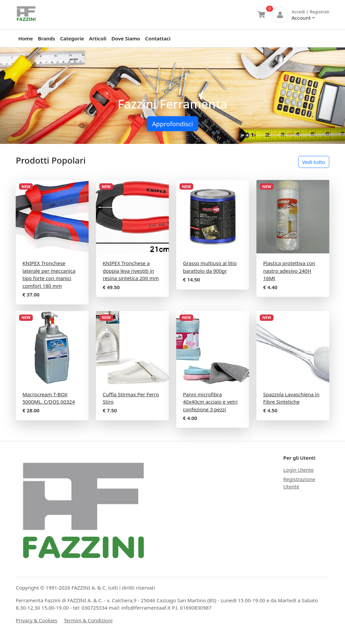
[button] (26, 96)
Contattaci (158, 38)
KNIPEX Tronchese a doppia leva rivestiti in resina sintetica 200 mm (131, 271)
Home (26, 38)
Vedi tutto (314, 162)
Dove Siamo (126, 38)
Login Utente (298, 470)
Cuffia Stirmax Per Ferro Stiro (131, 398)
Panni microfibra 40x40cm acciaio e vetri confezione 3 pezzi (210, 402)
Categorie (72, 38)
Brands (47, 38)
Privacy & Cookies (36, 620)
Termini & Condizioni (88, 620)
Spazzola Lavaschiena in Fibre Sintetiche (291, 398)
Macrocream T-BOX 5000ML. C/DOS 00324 (48, 398)
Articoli (98, 38)
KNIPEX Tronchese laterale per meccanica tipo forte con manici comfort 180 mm (49, 274)
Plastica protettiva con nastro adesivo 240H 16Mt (289, 271)
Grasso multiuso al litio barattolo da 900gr (210, 267)
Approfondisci (172, 124)
